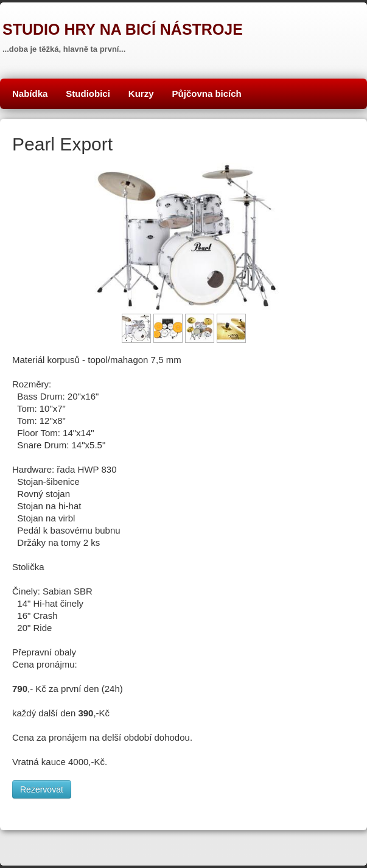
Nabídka (30, 94)
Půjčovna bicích (207, 94)
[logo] (121, 34)
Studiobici (88, 94)
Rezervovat (42, 789)
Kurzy (141, 94)
